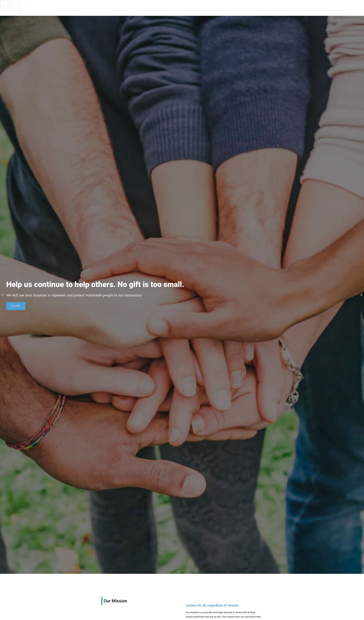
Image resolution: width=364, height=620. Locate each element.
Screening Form (177, 12)
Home (151, 12)
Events (208, 12)
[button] (3, 295)
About (161, 12)
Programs (195, 12)
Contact (219, 12)
